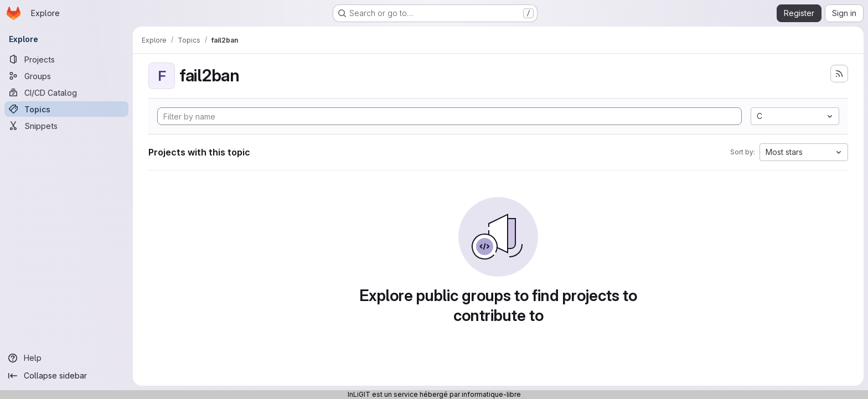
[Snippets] (66, 126)
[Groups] (66, 76)
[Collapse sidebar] (66, 376)
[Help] (66, 358)
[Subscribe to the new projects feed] (839, 74)
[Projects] (66, 59)
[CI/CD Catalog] (66, 92)
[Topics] (66, 109)
